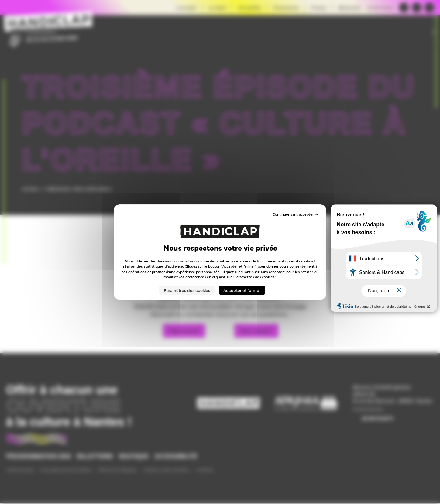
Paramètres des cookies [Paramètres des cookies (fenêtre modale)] (187, 290)
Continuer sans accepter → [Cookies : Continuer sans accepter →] (296, 214)
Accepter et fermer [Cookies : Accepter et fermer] (242, 290)
